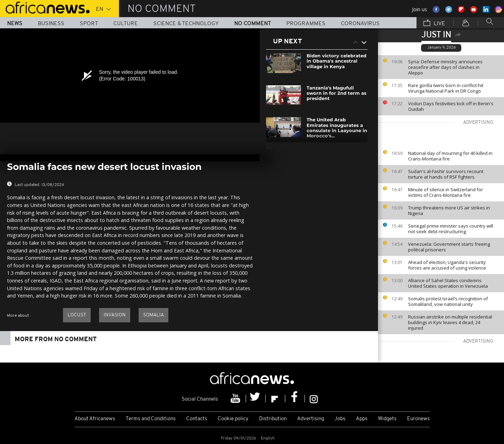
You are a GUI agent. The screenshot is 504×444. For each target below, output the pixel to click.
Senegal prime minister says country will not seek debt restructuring (451, 229)
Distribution (273, 419)
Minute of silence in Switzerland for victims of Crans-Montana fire (446, 192)
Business (51, 24)
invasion (115, 315)
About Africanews (95, 419)
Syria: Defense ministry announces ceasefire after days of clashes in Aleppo (445, 67)
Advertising (311, 419)
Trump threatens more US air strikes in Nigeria (449, 210)
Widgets (387, 419)
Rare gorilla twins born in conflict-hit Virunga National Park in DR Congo (446, 88)
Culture (126, 24)
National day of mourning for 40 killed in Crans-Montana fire (450, 156)
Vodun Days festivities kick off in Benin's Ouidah (451, 106)
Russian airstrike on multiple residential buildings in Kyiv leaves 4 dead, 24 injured (450, 322)
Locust (77, 315)
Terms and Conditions (151, 419)
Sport (89, 24)
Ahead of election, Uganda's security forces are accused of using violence (447, 265)
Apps (362, 419)
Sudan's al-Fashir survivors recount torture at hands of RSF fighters (446, 174)
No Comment (253, 24)
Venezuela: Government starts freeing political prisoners (449, 247)
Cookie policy (233, 419)
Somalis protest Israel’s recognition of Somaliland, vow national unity (448, 301)
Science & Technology (186, 24)
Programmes (306, 24)
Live (434, 23)
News (15, 24)
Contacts (197, 419)
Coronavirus (360, 24)
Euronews (418, 419)
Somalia (153, 315)
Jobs (340, 419)
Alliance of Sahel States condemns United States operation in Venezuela (448, 283)
